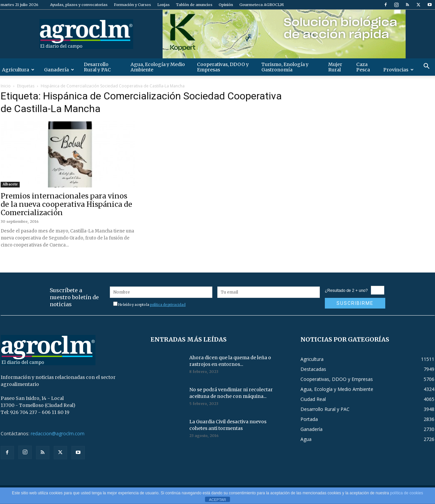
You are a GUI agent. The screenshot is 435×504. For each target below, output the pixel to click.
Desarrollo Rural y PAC (97, 67)
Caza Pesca (363, 67)
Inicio (6, 86)
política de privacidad (168, 305)
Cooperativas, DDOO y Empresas (223, 67)
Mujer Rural (335, 67)
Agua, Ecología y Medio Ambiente (158, 67)
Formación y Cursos (132, 5)
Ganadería (59, 70)
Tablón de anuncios (194, 5)
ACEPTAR (217, 500)
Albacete (10, 184)
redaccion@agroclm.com (58, 433)
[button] (427, 67)
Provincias (398, 70)
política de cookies (406, 493)
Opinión (226, 5)
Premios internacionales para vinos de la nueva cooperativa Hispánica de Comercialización (66, 204)
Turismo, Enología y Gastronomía (285, 67)
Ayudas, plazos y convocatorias (79, 5)
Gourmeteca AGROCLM (262, 5)
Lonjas (163, 5)
